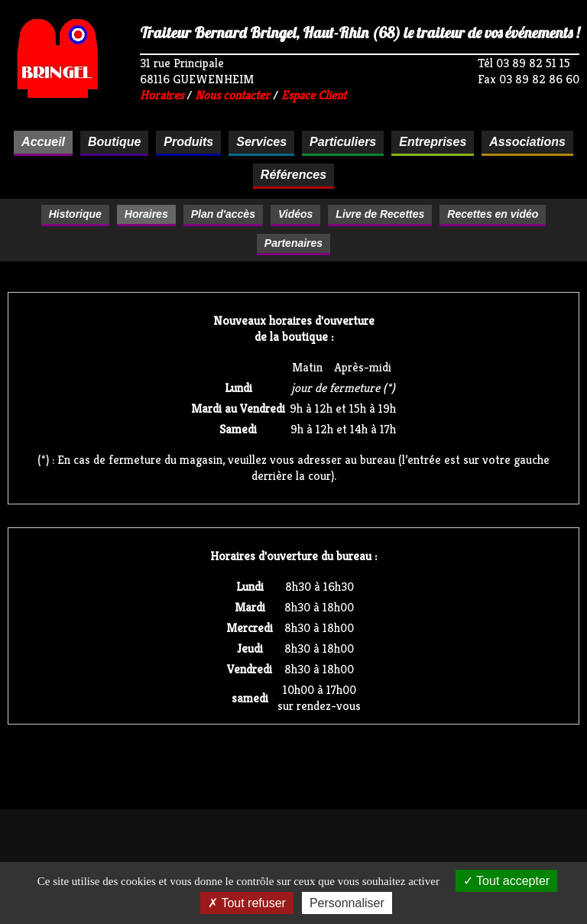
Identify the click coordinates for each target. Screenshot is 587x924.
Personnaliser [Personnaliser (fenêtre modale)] (347, 903)
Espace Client (314, 95)
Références (293, 175)
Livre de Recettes (380, 214)
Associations (527, 142)
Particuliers (343, 142)
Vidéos (295, 214)
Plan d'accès (223, 214)
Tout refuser (247, 903)
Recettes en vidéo (493, 214)
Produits (188, 142)
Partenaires (293, 243)
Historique (75, 214)
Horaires (162, 95)
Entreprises (433, 142)
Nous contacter (232, 95)
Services (261, 142)
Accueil (43, 142)
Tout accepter (506, 881)
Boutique (114, 142)
